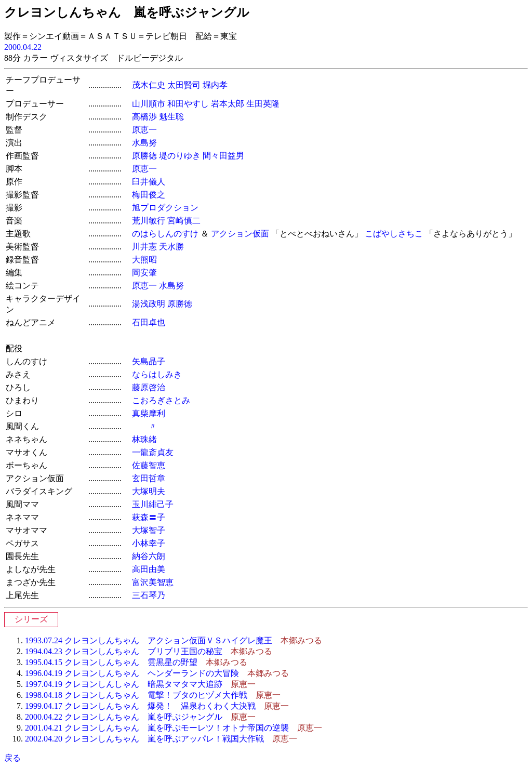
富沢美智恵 (153, 582)
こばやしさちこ (394, 234)
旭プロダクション (165, 208)
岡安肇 (144, 273)
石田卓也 (149, 322)
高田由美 (149, 569)
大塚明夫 (149, 491)
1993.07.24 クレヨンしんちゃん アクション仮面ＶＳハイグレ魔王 (149, 640)
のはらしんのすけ (165, 234)
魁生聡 (171, 117)
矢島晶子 (149, 361)
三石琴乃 (149, 595)
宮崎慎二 (184, 221)
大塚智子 (149, 530)
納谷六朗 (149, 556)
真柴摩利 (149, 413)
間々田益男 (223, 156)
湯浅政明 (149, 304)
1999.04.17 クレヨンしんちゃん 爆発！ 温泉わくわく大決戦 (140, 706)
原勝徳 (144, 156)
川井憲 (144, 247)
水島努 (144, 143)
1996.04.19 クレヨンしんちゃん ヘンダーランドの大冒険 (132, 673)
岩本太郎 (228, 104)
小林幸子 (149, 543)
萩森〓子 (149, 517)
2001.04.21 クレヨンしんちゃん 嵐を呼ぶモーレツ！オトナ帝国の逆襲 (157, 728)
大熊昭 (144, 260)
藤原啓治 (149, 387)
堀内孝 (215, 85)
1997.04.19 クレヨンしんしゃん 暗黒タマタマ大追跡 (124, 684)
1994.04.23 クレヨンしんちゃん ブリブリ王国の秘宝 (124, 651)
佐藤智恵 (149, 465)
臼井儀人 (149, 182)
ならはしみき (157, 374)
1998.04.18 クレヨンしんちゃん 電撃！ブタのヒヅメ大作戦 (136, 695)
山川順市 (149, 104)
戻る (12, 758)
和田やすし (188, 104)
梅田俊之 (149, 195)
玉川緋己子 (153, 504)
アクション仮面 (240, 234)
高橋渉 (144, 117)
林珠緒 (144, 439)
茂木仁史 (149, 85)
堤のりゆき (180, 156)
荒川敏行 (149, 221)
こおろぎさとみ (161, 400)
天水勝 (171, 247)
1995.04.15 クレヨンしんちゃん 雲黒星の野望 (111, 662)
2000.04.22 (23, 47)
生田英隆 (263, 104)
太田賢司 (184, 85)
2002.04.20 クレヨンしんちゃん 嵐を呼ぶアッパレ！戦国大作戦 (144, 739)
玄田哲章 (149, 478)
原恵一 (144, 130)
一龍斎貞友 (153, 452)
